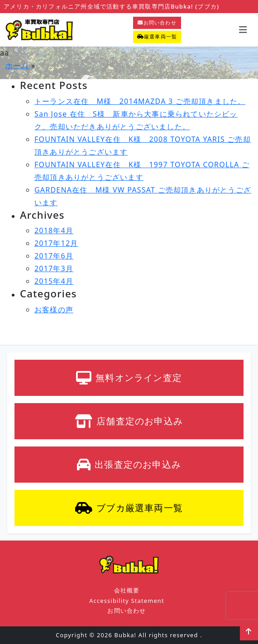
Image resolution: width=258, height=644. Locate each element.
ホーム (17, 66)
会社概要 (127, 590)
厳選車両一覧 (157, 36)
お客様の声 (54, 310)
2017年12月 (56, 243)
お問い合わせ (157, 22)
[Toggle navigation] (243, 30)
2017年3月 (54, 268)
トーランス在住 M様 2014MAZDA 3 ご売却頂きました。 (140, 101)
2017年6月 (54, 256)
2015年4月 (54, 281)
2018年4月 (54, 230)
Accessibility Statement (127, 601)
